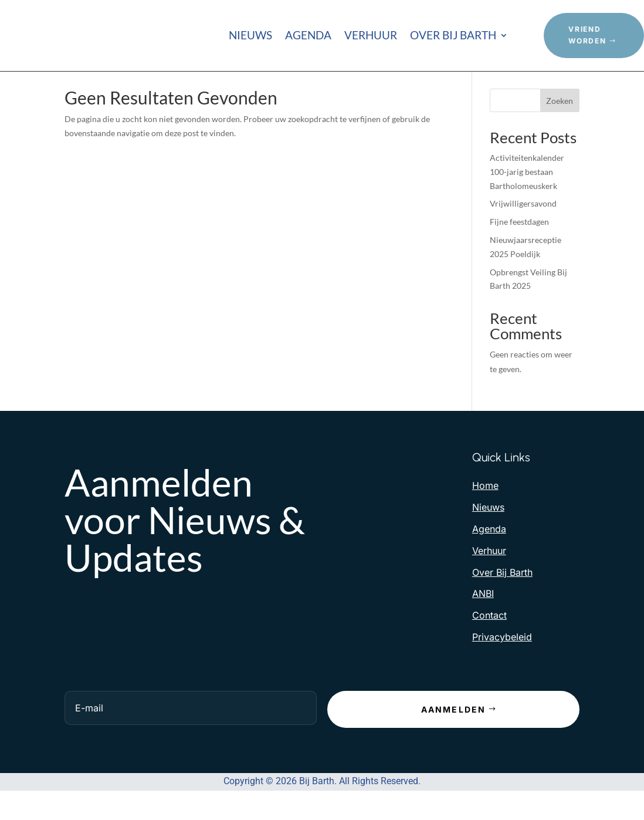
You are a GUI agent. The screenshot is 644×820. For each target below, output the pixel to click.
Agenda (308, 36)
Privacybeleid (502, 654)
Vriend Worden (588, 35)
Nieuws (250, 36)
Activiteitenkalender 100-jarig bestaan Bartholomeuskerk (527, 189)
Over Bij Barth (453, 36)
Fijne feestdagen (519, 239)
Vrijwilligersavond (523, 220)
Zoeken (560, 117)
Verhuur (371, 36)
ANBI (483, 610)
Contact (489, 632)
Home (485, 502)
